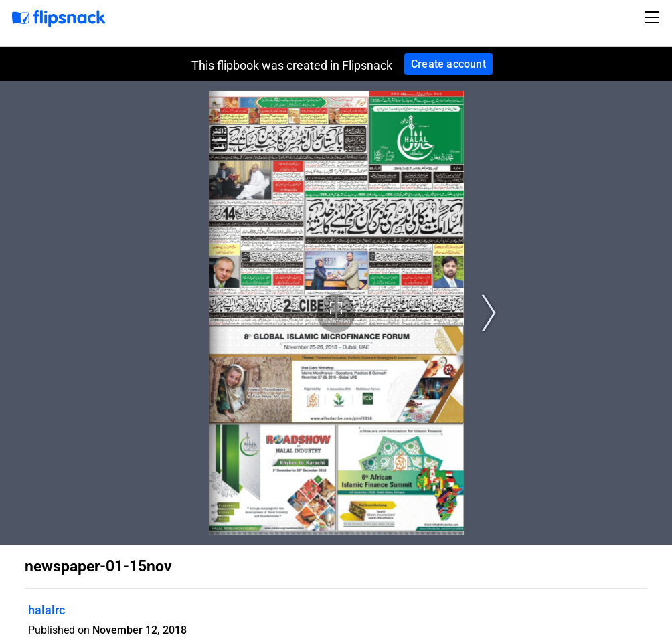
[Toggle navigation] (654, 17)
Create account (448, 64)
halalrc (47, 610)
